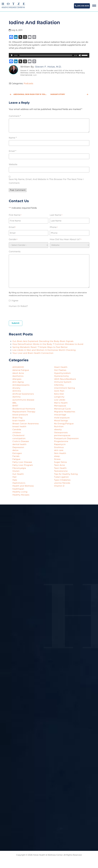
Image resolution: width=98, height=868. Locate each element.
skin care (59, 450)
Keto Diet (59, 394)
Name (13, 138)
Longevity (59, 397)
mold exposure (62, 418)
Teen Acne (60, 465)
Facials (16, 456)
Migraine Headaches (65, 412)
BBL (15, 403)
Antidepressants (21, 385)
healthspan (18, 489)
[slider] (46, 55)
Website (13, 164)
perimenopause (62, 435)
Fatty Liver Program (23, 465)
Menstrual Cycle (62, 409)
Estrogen (17, 453)
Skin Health (60, 453)
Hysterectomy (61, 376)
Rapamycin (60, 444)
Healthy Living (20, 492)
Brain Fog (17, 418)
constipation (19, 438)
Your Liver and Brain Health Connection (33, 353)
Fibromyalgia (19, 468)
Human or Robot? (18, 306)
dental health (19, 444)
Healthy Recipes (21, 495)
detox (16, 450)
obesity (58, 430)
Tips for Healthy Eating (66, 474)
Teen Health (60, 468)
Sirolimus (59, 447)
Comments (15, 252)
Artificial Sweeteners (23, 394)
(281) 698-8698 (82, 6)
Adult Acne (18, 373)
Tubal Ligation (61, 477)
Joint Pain (59, 391)
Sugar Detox (61, 462)
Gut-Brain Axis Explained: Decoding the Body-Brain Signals (43, 341)
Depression (18, 447)
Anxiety (16, 388)
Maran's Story (69, 94)
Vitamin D (59, 486)
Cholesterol (18, 435)
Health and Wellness (23, 486)
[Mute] (80, 55)
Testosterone (61, 471)
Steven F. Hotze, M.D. (48, 67)
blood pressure (20, 415)
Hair (15, 477)
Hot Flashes (60, 370)
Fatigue (16, 459)
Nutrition (59, 427)
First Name (15, 215)
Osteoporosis (61, 433)
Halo (15, 480)
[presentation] (26, 313)
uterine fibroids (62, 483)
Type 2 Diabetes (62, 480)
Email (12, 151)
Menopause (60, 406)
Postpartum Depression (66, 438)
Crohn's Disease (21, 441)
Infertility (59, 385)
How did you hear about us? (65, 240)
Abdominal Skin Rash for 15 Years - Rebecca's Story (29, 94)
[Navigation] (94, 6)
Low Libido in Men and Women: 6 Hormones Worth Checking (44, 350)
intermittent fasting (65, 388)
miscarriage (60, 415)
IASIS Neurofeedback (65, 379)
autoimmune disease (23, 400)
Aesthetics (18, 376)
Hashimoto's (19, 483)
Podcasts (28, 84)
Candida (17, 430)
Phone (54, 227)
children (17, 433)
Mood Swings (61, 421)
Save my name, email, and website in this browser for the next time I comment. (46, 181)
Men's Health (61, 403)
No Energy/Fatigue (64, 424)
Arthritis (17, 391)
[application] (49, 55)
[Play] (12, 55)
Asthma (16, 397)
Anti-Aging (18, 382)
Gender (13, 240)
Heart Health (61, 367)
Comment (15, 116)
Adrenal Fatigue (21, 370)
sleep (57, 456)
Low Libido (60, 400)
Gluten (16, 471)
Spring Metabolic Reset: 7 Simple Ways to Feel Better (40, 347)
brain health (19, 421)
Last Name (56, 215)
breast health (19, 427)
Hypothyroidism (62, 373)
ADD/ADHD (18, 367)
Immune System (63, 382)
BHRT (15, 406)
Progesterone (61, 441)
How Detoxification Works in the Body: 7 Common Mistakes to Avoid (48, 344)
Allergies (17, 379)
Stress (57, 459)
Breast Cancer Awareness (26, 424)
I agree (15, 301)
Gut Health (18, 474)
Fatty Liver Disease (22, 462)
